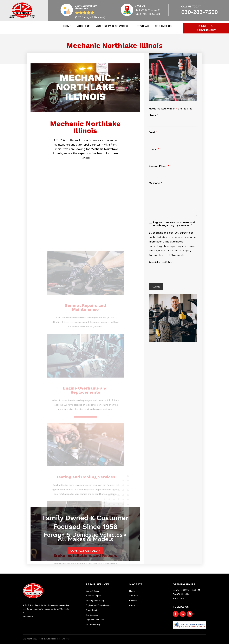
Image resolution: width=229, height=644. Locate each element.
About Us (84, 26)
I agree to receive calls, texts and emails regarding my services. (174, 224)
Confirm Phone (159, 166)
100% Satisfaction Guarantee (86, 7)
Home (67, 26)
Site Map (66, 639)
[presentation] (171, 274)
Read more (28, 617)
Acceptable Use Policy (160, 262)
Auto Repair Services (112, 26)
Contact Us (163, 26)
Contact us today (85, 551)
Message (155, 183)
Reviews (143, 26)
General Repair (93, 591)
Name (153, 115)
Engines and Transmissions (98, 605)
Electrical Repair (93, 596)
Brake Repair (92, 610)
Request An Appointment (206, 28)
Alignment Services (95, 620)
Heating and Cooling (95, 601)
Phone (154, 149)
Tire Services (92, 615)
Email (153, 132)
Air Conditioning (93, 624)
